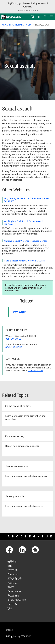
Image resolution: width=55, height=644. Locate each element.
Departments (14, 591)
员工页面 (12, 604)
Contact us (13, 574)
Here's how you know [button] (27, 10)
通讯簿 (11, 587)
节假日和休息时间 (17, 600)
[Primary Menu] (52, 17)
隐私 (10, 566)
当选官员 (12, 583)
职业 (10, 608)
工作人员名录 (15, 579)
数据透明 (12, 570)
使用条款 (12, 561)
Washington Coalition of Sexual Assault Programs (24, 222)
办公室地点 (13, 596)
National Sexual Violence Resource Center (25, 241)
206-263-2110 (36, 370)
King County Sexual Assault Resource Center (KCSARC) (27, 200)
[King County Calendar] (32, 17)
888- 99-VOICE (13, 339)
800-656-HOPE (14, 347)
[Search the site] (45, 17)
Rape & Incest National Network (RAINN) (25, 261)
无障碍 (9, 630)
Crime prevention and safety (17, 25)
